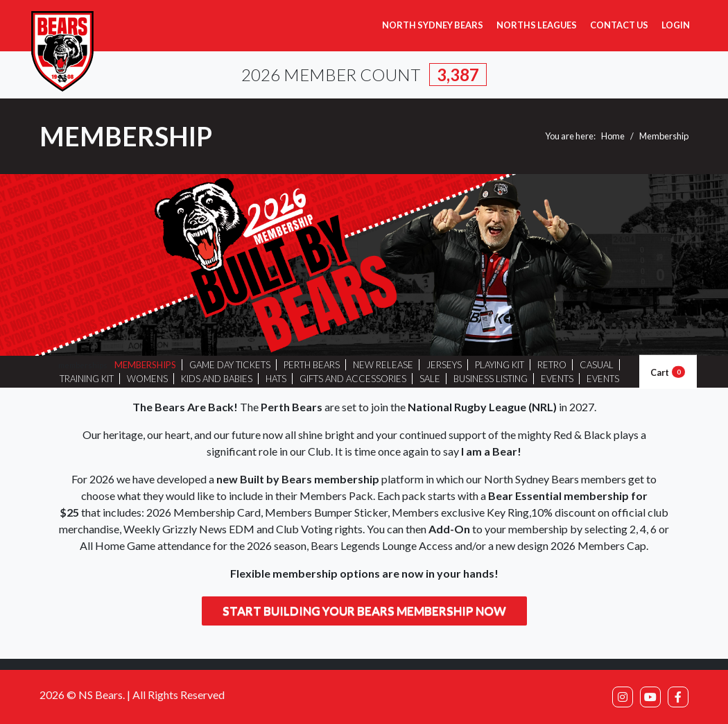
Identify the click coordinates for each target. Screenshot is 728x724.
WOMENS (147, 379)
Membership (664, 136)
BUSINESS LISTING (491, 379)
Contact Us (619, 25)
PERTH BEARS (312, 365)
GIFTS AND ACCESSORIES (353, 379)
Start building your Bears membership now (364, 611)
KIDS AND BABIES (217, 379)
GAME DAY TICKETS (230, 365)
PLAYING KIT (500, 365)
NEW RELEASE (383, 365)
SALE (430, 379)
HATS (276, 379)
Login (676, 25)
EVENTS (557, 379)
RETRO (552, 365)
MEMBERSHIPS (145, 365)
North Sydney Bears (433, 25)
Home (613, 136)
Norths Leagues (537, 25)
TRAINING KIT (87, 379)
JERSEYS (444, 365)
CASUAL (597, 365)
